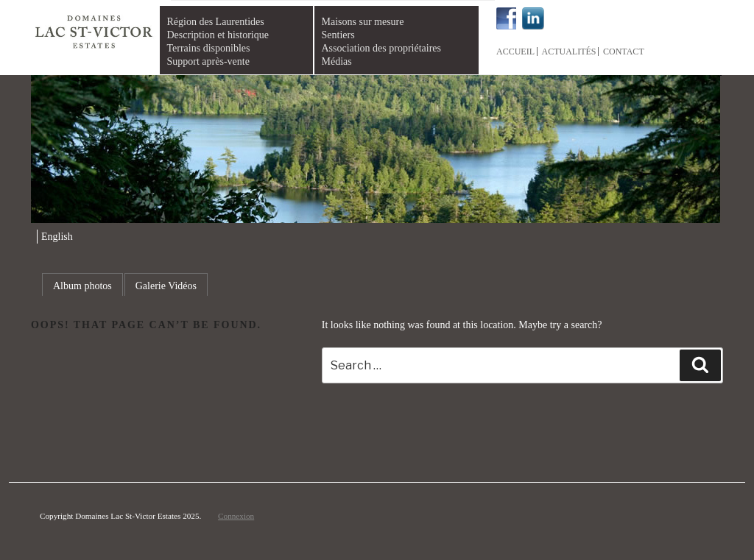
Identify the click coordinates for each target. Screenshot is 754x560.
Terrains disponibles (209, 48)
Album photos (82, 286)
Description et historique (218, 35)
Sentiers (338, 35)
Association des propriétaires (382, 48)
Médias (337, 61)
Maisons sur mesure (363, 22)
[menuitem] (55, 237)
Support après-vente (208, 61)
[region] (376, 149)
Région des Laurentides (216, 22)
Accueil (515, 52)
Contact (624, 52)
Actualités (569, 52)
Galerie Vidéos (166, 286)
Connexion (236, 516)
